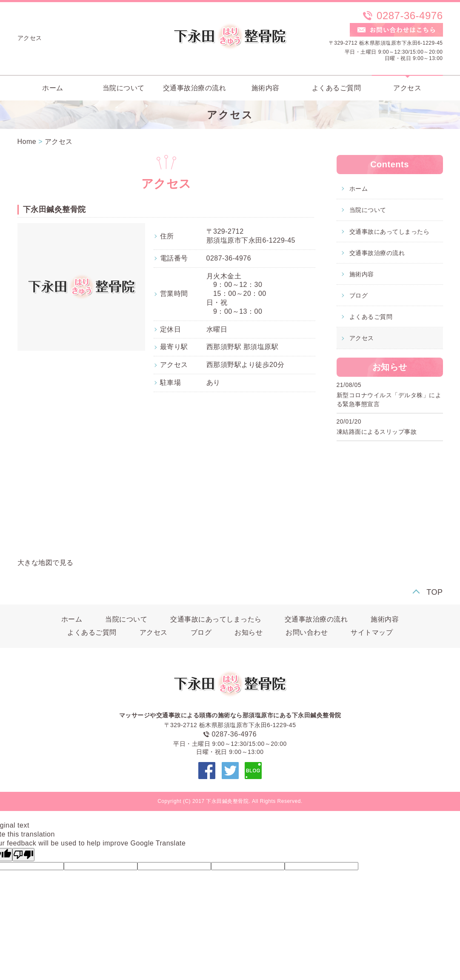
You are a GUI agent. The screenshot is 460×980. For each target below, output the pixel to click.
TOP (434, 592)
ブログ (359, 295)
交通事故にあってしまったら (390, 232)
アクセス (407, 88)
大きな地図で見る (46, 563)
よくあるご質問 (337, 88)
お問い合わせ (307, 632)
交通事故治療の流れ (195, 88)
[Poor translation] (23, 855)
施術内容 (266, 88)
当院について (124, 88)
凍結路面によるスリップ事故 (377, 432)
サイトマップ (372, 632)
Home (27, 142)
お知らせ (249, 632)
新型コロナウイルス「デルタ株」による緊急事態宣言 (389, 400)
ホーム (53, 88)
